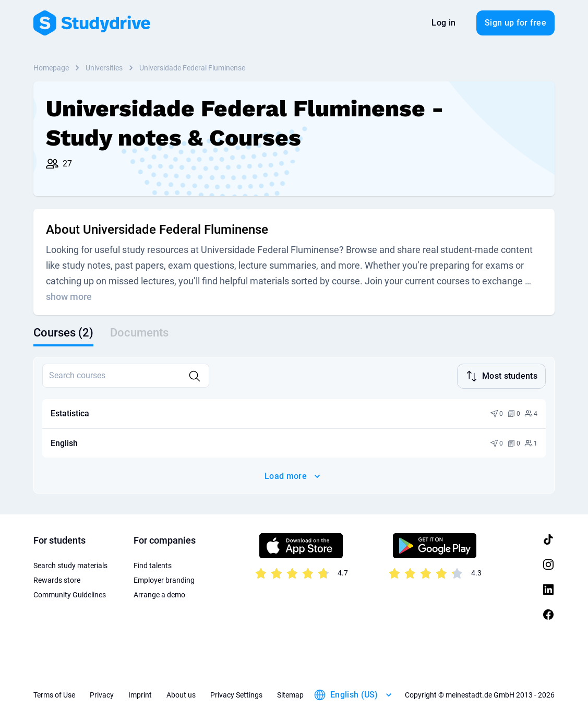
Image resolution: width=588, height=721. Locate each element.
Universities (104, 68)
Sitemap (290, 695)
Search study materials (70, 566)
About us (181, 695)
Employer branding (164, 580)
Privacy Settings (236, 695)
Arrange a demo (159, 595)
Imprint (140, 695)
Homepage (51, 68)
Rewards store (57, 580)
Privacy (102, 695)
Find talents (153, 566)
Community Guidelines (70, 595)
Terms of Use (54, 695)
